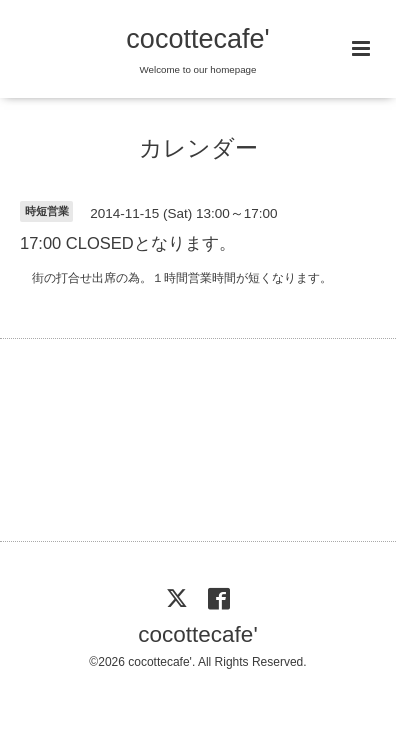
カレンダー (198, 148)
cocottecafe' (197, 39)
